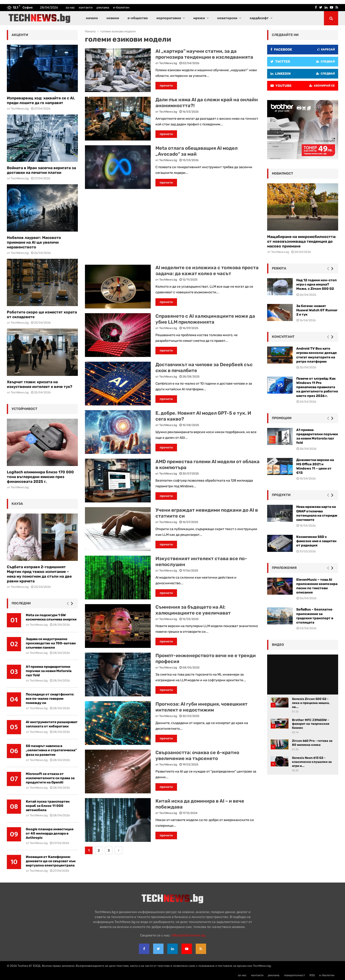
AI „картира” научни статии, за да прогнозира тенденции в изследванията (204, 54)
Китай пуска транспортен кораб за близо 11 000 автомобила (48, 806)
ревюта (279, 268)
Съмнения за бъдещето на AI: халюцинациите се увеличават (193, 610)
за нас (70, 7)
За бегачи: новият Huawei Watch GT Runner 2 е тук (317, 310)
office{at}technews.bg (188, 935)
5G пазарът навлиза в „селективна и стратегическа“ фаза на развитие (51, 750)
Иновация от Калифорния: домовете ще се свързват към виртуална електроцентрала (51, 861)
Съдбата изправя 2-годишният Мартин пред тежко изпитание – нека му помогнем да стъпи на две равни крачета (39, 574)
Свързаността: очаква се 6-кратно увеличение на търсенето (197, 755)
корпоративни (169, 18)
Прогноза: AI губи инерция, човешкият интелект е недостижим (201, 707)
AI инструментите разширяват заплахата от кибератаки (52, 724)
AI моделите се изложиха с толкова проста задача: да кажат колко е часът (207, 270)
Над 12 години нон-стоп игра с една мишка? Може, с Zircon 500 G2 (316, 284)
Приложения (284, 568)
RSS (312, 975)
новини (113, 18)
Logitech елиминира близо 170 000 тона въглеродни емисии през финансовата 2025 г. (40, 477)
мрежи (199, 18)
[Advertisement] (172, 227)
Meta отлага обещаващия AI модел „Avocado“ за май (197, 151)
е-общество (138, 18)
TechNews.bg (168, 63)
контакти (86, 7)
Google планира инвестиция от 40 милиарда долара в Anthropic (50, 833)
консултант (283, 337)
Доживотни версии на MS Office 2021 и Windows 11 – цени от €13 (315, 466)
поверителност (294, 975)
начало (92, 18)
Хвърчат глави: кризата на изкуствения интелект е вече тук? (40, 384)
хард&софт (259, 18)
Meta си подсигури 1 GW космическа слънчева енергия (51, 617)
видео (278, 645)
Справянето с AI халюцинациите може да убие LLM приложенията (205, 319)
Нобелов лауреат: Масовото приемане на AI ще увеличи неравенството (34, 242)
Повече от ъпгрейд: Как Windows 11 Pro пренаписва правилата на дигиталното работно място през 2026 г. (317, 387)
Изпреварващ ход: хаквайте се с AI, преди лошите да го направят (41, 100)
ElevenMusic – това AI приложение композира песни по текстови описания (317, 586)
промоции (282, 418)
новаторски (227, 18)
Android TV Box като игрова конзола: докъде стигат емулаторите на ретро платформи (316, 355)
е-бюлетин (121, 7)
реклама (103, 7)
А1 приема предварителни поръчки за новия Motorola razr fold (49, 671)
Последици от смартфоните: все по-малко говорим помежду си (50, 699)
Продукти (281, 495)
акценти (20, 35)
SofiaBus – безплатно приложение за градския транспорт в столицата (315, 616)
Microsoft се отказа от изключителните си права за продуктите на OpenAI (50, 778)
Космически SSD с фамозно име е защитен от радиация (316, 541)
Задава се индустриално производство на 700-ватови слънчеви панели (51, 643)
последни (21, 603)
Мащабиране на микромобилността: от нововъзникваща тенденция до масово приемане (302, 241)
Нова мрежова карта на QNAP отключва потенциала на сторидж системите (317, 513)
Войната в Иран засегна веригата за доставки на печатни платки (41, 170)
